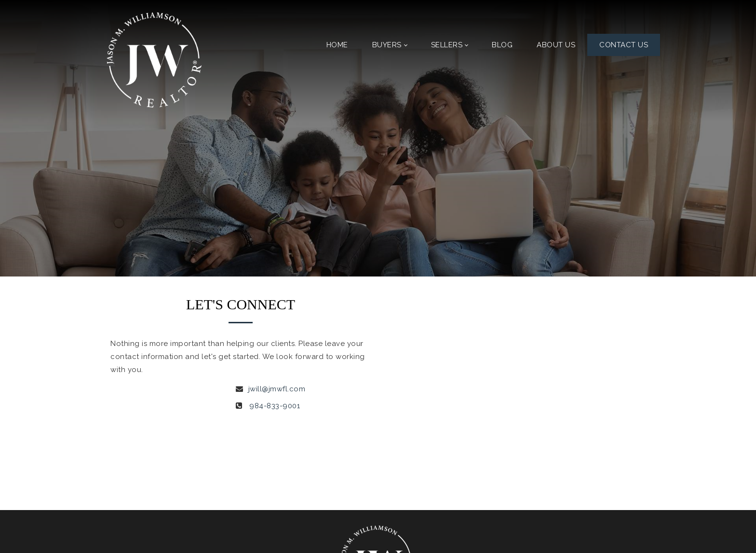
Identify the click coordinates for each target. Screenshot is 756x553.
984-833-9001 (275, 406)
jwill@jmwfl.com (277, 389)
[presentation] (459, 421)
